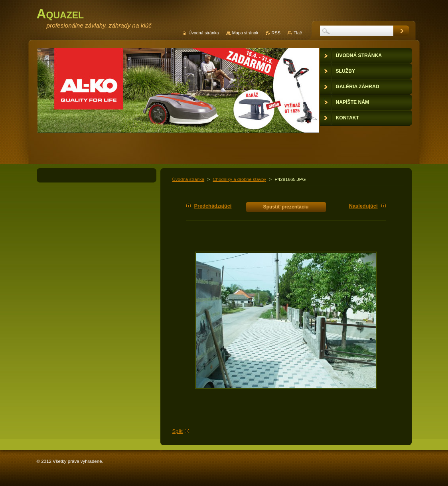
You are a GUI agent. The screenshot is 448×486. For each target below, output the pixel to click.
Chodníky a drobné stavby (239, 179)
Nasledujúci (363, 206)
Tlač (298, 33)
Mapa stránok (245, 33)
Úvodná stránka (188, 179)
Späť (178, 431)
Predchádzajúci (213, 206)
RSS (276, 33)
